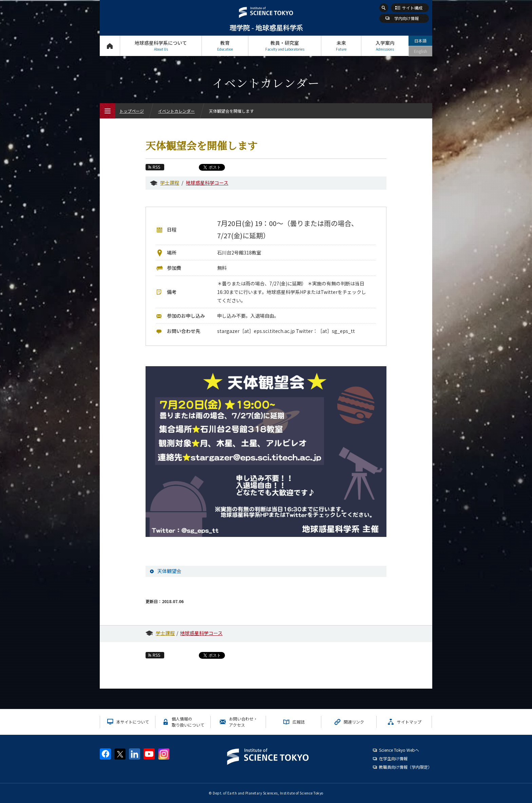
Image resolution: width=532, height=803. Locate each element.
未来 (341, 46)
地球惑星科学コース (207, 183)
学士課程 (170, 183)
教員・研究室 (285, 46)
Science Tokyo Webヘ (399, 750)
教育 (225, 46)
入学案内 (385, 46)
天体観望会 (169, 571)
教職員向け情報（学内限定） (405, 767)
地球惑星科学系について (161, 46)
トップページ (110, 46)
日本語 (420, 41)
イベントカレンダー (176, 111)
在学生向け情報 (393, 758)
